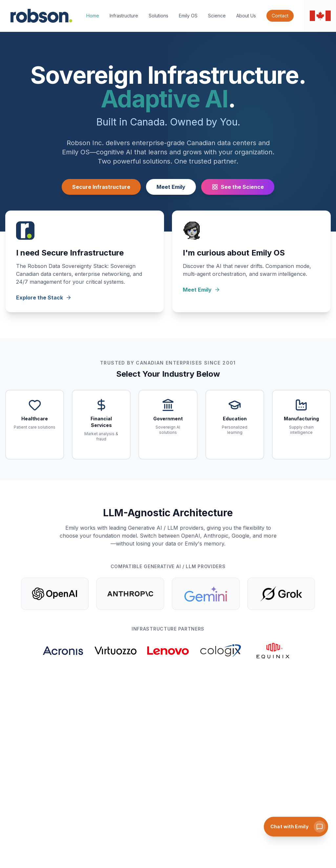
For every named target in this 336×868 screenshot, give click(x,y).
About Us (246, 16)
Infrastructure (124, 16)
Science (217, 16)
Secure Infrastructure (101, 187)
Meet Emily (171, 187)
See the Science (238, 187)
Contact (280, 16)
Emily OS (188, 16)
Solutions (158, 16)
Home (93, 16)
